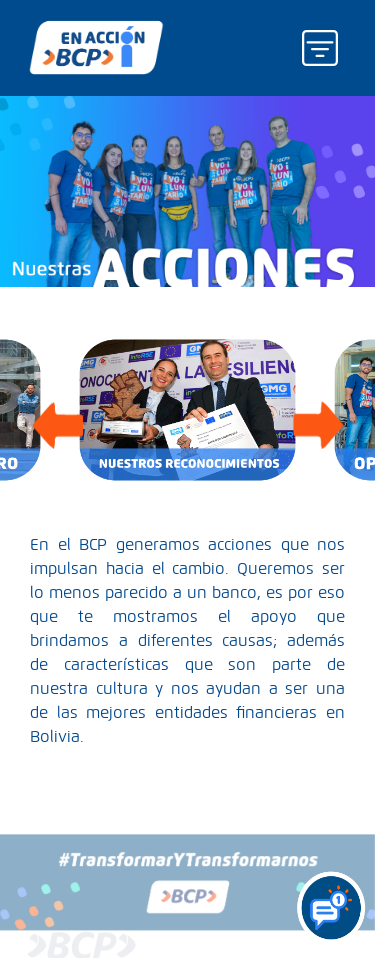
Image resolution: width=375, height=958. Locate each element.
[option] (187, 410)
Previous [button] (57, 409)
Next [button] (317, 409)
